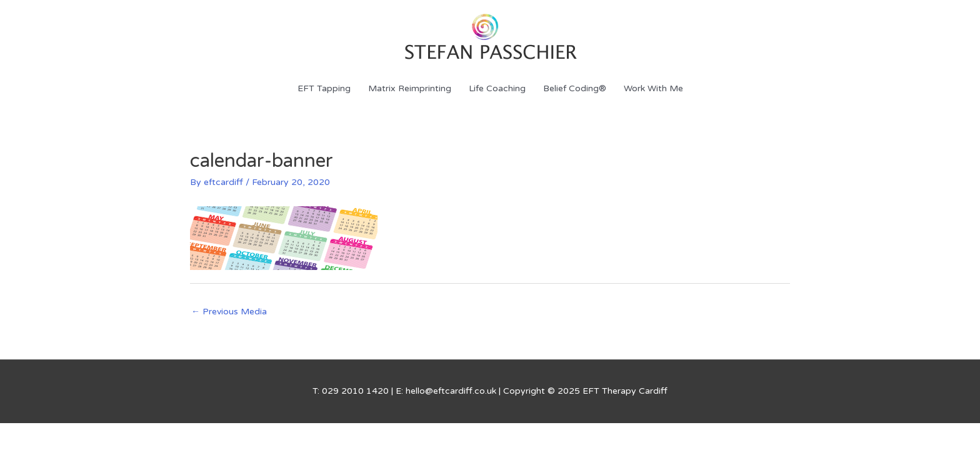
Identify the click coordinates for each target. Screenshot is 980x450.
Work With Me (653, 88)
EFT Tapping (324, 88)
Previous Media (229, 312)
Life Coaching (497, 88)
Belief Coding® (575, 88)
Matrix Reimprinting (410, 88)
